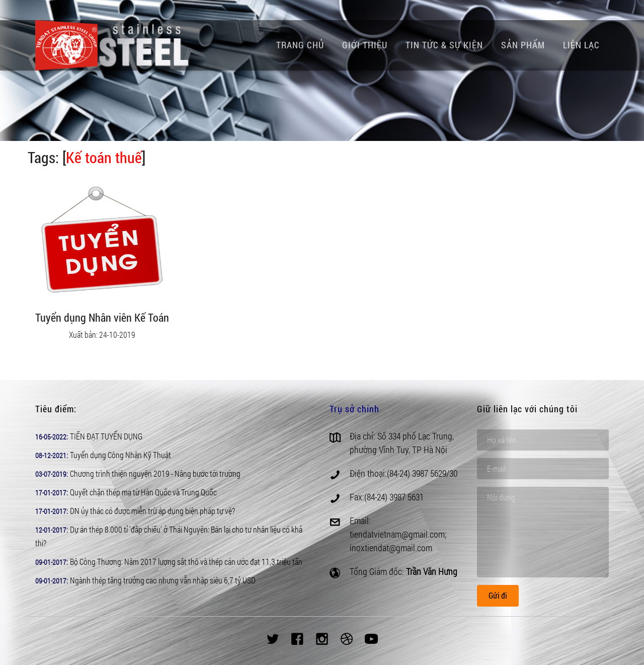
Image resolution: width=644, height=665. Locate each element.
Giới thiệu (365, 45)
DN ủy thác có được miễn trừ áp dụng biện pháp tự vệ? (152, 511)
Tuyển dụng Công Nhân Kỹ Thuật (120, 455)
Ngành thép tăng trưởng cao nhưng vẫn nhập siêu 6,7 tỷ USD (163, 580)
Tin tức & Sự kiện (444, 45)
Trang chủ (300, 45)
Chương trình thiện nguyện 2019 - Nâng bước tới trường (155, 473)
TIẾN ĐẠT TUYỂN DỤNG (106, 436)
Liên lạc (581, 45)
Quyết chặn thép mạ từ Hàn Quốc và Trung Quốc (143, 492)
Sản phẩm (523, 45)
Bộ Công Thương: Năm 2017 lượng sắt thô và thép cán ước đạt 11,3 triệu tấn (186, 562)
